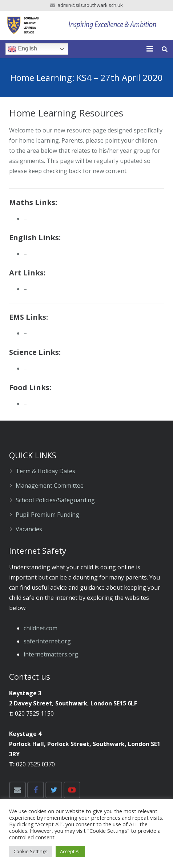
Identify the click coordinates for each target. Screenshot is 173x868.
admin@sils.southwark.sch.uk (90, 5)
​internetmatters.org (51, 654)
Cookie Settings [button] (31, 851)
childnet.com (41, 628)
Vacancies (29, 529)
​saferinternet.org (47, 641)
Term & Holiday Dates (45, 471)
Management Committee (50, 486)
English (22, 49)
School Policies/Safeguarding (55, 500)
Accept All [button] (70, 851)
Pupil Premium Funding (47, 515)
